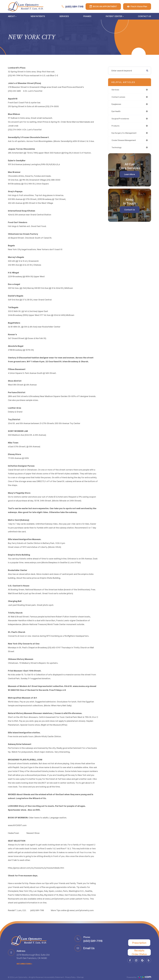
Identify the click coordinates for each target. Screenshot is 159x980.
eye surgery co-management (125, 135)
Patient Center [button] (115, 16)
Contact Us (144, 16)
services (116, 90)
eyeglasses (117, 105)
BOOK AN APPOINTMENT (103, 6)
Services (64, 16)
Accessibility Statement (54, 978)
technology (117, 150)
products (116, 127)
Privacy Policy (70, 978)
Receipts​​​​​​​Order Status (139, 952)
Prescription (139, 943)
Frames (87, 16)
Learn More (130, 177)
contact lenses (119, 97)
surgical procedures (121, 120)
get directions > (24, 964)
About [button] (12, 16)
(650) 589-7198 (72, 7)
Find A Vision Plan (137, 6)
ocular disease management (125, 142)
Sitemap (80, 978)
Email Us (89, 948)
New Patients (38, 16)
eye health (116, 112)
